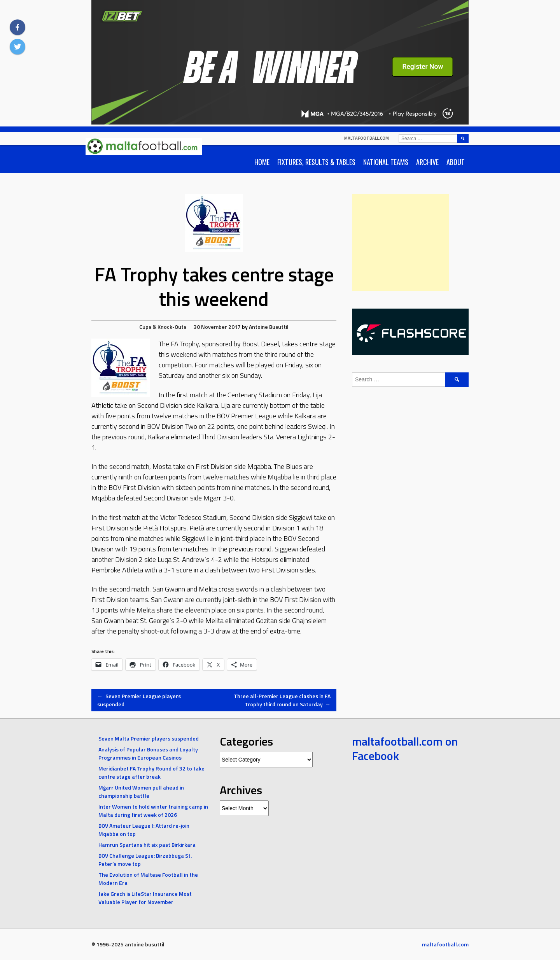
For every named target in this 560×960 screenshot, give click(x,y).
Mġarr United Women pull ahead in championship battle (141, 792)
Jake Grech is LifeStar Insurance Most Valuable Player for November (145, 898)
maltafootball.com (367, 138)
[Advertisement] (401, 242)
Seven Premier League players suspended (139, 700)
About (456, 162)
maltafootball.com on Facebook (405, 749)
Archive (427, 162)
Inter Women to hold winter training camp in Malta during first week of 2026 (153, 811)
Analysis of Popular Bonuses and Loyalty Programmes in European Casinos (148, 753)
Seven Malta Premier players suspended (149, 738)
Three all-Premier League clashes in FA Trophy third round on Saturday (282, 700)
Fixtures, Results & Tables (316, 162)
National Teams (386, 162)
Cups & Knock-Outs (163, 327)
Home (262, 162)
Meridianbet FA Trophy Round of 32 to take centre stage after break (151, 772)
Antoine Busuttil (269, 327)
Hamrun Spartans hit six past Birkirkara (147, 845)
